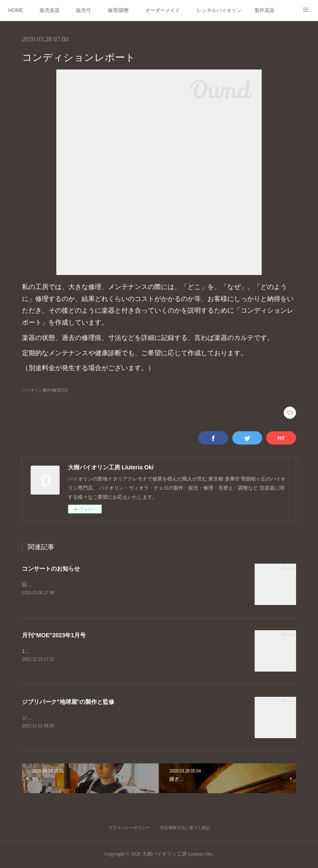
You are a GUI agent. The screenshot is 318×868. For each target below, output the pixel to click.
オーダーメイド (163, 10)
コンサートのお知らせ (51, 569)
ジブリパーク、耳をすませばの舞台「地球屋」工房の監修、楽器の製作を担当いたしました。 (126, 719)
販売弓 (84, 10)
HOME (16, 10)
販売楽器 (50, 10)
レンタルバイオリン (219, 10)
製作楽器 (265, 10)
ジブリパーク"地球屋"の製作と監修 (68, 703)
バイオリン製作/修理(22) (45, 390)
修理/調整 (118, 10)
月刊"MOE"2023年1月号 (54, 636)
